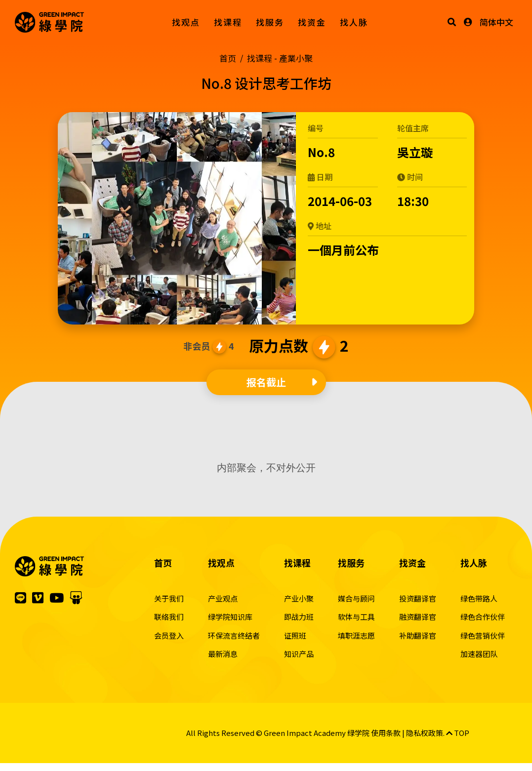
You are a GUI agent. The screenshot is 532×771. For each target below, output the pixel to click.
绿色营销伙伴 (483, 635)
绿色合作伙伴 (483, 617)
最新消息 (223, 654)
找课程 (228, 22)
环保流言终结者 (234, 635)
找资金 (312, 22)
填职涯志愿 (356, 635)
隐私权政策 (425, 733)
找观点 (186, 22)
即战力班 (299, 617)
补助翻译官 (418, 635)
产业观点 (223, 598)
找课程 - (280, 58)
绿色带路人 (479, 598)
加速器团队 (479, 654)
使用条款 (386, 733)
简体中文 (496, 22)
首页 (228, 58)
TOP (458, 733)
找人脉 (354, 22)
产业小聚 (299, 598)
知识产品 (299, 654)
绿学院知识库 (230, 617)
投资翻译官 (418, 598)
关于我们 (169, 598)
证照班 (295, 635)
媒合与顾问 (356, 598)
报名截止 (266, 382)
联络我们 (169, 617)
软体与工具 (356, 617)
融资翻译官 (418, 617)
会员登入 (169, 635)
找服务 (270, 22)
